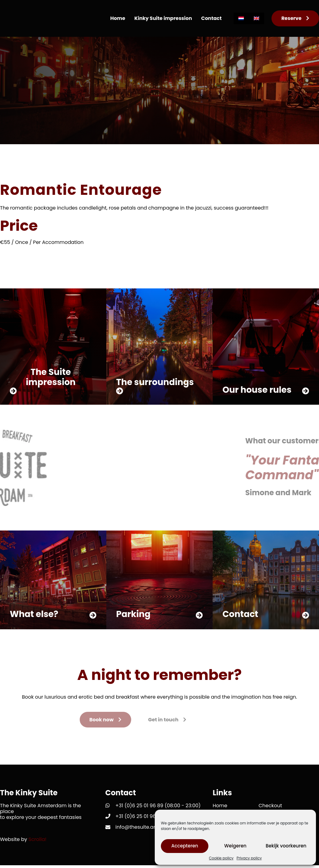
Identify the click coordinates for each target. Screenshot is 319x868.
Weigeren (235, 846)
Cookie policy (221, 858)
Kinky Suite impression (163, 18)
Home (118, 18)
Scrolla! (38, 842)
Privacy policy (249, 858)
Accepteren (185, 846)
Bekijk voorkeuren (286, 846)
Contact (211, 18)
